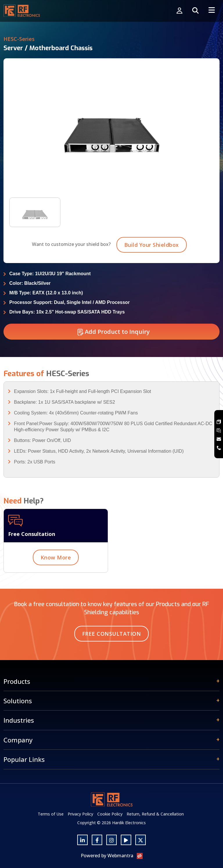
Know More (56, 564)
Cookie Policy (110, 814)
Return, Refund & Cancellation (155, 814)
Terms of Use (51, 814)
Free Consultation (112, 634)
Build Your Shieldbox (152, 252)
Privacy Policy (80, 814)
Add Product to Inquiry (114, 339)
